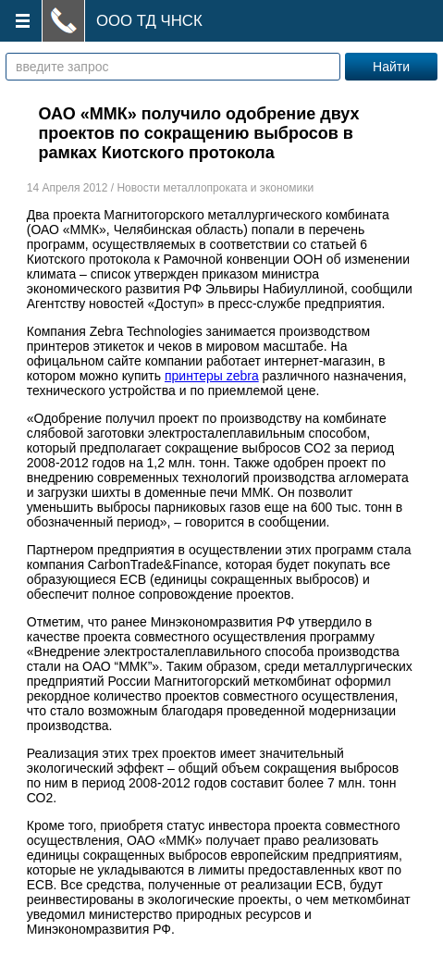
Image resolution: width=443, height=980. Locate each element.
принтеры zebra (212, 376)
